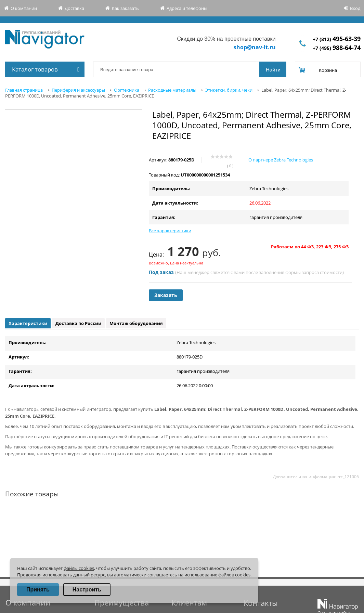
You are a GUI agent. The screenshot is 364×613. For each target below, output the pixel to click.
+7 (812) (337, 39)
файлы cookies (79, 568)
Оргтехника (127, 90)
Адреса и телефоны (187, 8)
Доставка (74, 8)
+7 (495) (337, 48)
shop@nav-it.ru (255, 47)
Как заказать (125, 8)
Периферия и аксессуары (78, 90)
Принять (38, 590)
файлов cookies (234, 575)
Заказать (166, 295)
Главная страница (24, 90)
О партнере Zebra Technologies (281, 160)
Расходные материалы (172, 90)
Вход (355, 8)
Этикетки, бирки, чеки (229, 90)
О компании (24, 8)
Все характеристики (170, 231)
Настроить (87, 590)
